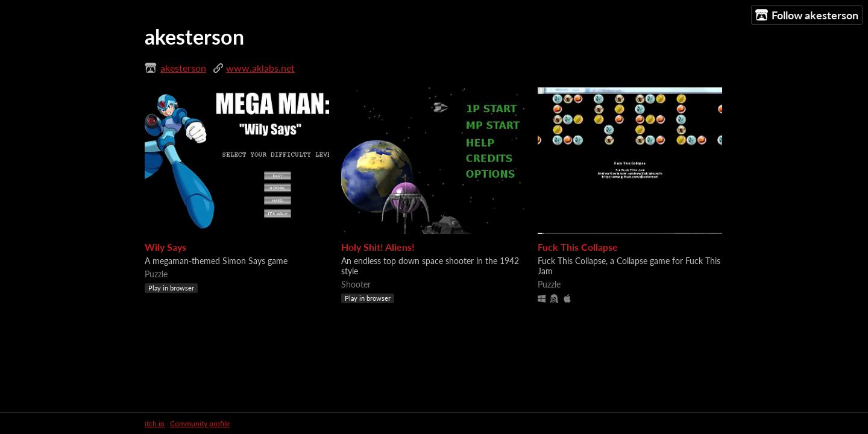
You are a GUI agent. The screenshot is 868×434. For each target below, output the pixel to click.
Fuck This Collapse (578, 247)
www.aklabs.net (260, 68)
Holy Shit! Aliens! (378, 247)
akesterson (183, 68)
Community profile (200, 423)
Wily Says (165, 247)
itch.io (155, 423)
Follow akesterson (807, 15)
